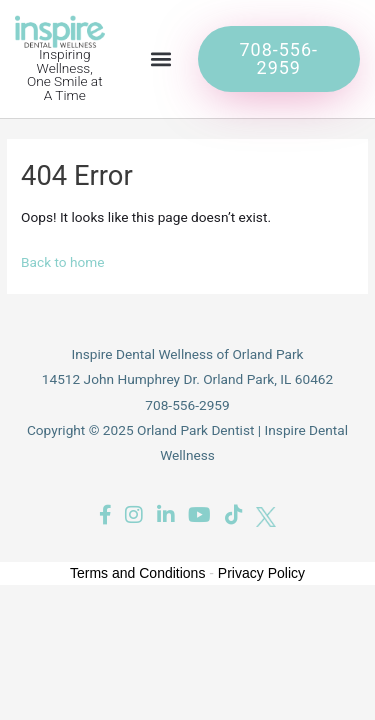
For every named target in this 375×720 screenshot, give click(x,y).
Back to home (63, 262)
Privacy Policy (261, 573)
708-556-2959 (187, 405)
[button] (161, 58)
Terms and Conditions (137, 573)
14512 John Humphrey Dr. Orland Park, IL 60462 (187, 379)
